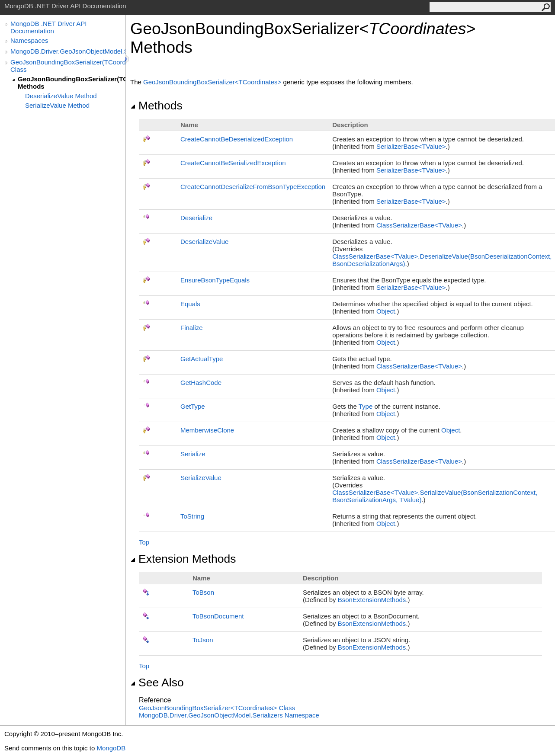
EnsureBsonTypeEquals (215, 280)
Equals (190, 304)
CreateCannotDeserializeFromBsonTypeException (253, 187)
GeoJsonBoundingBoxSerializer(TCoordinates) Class (68, 66)
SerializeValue (201, 478)
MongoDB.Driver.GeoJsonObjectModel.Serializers (68, 51)
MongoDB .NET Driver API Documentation (48, 27)
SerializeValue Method (57, 105)
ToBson (203, 592)
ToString (192, 516)
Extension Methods (183, 559)
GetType (193, 406)
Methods (156, 106)
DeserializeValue (204, 242)
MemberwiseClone (207, 430)
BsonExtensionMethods (372, 600)
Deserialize (196, 218)
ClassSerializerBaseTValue (419, 225)
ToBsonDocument (218, 616)
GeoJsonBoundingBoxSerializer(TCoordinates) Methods (72, 83)
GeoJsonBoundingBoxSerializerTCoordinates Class (217, 708)
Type (366, 406)
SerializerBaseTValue (411, 146)
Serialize (193, 454)
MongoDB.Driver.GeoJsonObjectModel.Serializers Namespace (229, 715)
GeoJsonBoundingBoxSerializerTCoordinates (213, 82)
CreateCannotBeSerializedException (233, 163)
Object (386, 311)
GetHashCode (201, 383)
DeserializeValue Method (61, 96)
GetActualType (202, 359)
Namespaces (29, 40)
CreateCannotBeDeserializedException (237, 139)
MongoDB (111, 748)
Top (144, 542)
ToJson (203, 640)
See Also (157, 682)
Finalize (192, 328)
